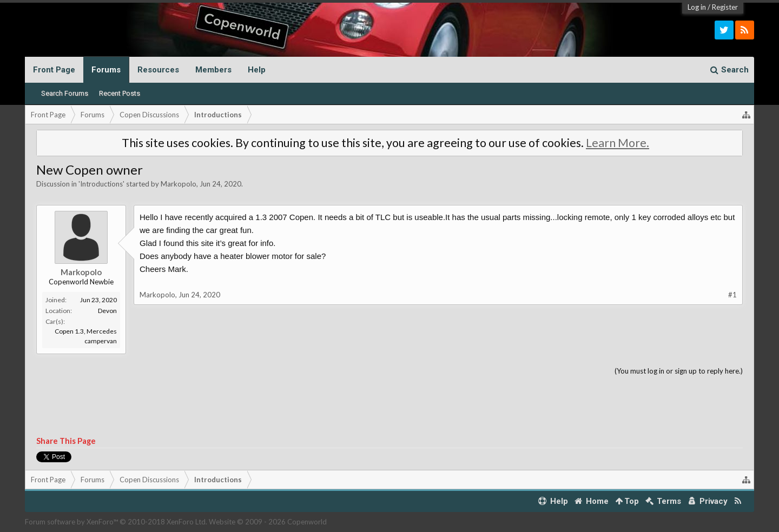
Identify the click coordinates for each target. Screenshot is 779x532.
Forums (106, 70)
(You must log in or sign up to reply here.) (679, 371)
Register (725, 7)
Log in (697, 7)
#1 (732, 295)
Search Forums (65, 93)
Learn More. (618, 143)
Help (257, 70)
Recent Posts (120, 93)
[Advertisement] (389, 407)
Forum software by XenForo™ (116, 522)
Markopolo (179, 184)
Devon (107, 311)
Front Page (54, 70)
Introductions (101, 184)
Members (213, 70)
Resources (158, 70)
